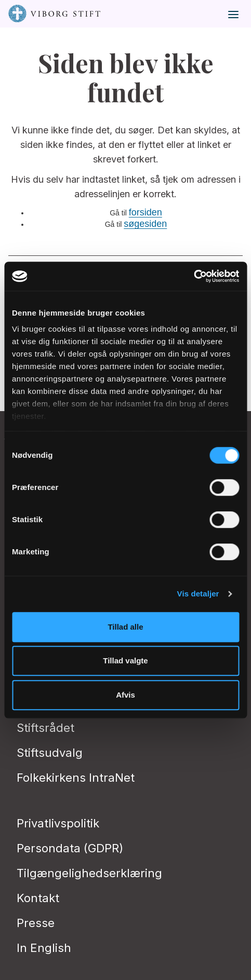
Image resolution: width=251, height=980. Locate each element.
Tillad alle (125, 627)
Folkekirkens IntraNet (76, 778)
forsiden (146, 212)
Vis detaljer (198, 594)
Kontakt (38, 898)
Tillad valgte (125, 661)
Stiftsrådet (45, 728)
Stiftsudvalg (50, 753)
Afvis (125, 695)
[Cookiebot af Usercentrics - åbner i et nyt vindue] (194, 276)
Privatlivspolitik (58, 823)
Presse (36, 923)
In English (44, 948)
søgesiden (145, 224)
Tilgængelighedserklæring (89, 873)
